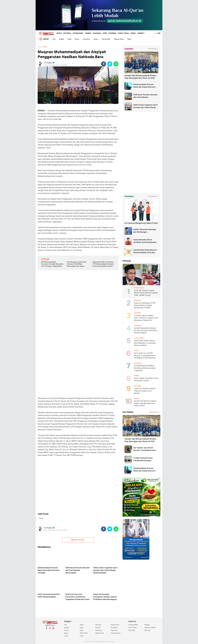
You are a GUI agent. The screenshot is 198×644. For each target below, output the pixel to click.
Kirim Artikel (133, 628)
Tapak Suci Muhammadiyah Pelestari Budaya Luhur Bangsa (145, 391)
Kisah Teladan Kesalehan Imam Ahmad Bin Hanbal (146, 380)
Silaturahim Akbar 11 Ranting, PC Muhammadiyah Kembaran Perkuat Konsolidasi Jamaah (103, 264)
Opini (105, 33)
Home (40, 47)
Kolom (77, 39)
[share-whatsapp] (116, 64)
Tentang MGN (133, 625)
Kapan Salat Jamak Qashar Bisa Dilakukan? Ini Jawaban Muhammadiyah (145, 343)
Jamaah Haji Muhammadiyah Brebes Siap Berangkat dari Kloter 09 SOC (140, 77)
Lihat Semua (152, 49)
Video (129, 39)
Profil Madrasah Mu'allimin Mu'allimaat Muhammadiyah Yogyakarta (145, 368)
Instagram (50, 629)
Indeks (44, 39)
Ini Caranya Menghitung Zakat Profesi (141, 223)
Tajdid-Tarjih (123, 33)
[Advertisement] (78, 292)
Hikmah (88, 33)
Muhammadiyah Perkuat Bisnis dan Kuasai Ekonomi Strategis (144, 86)
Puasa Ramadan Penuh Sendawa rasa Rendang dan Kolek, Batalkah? (145, 241)
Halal (69, 39)
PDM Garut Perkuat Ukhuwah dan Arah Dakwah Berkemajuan (145, 96)
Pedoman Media (150, 628)
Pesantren (86, 39)
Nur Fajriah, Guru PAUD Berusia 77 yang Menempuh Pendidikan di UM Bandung (145, 356)
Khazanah (97, 33)
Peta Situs (132, 630)
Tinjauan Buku (119, 39)
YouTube (53, 629)
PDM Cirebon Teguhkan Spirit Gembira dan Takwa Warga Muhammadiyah (145, 107)
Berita (59, 33)
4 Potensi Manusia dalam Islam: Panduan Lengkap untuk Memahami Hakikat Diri (146, 318)
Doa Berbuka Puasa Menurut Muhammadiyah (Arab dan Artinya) (145, 252)
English (61, 39)
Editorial (67, 33)
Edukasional (78, 33)
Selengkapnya (154, 412)
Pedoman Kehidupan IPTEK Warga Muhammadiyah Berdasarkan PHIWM (145, 305)
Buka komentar (78, 540)
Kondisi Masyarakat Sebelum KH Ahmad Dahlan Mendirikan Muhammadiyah (146, 331)
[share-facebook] (104, 64)
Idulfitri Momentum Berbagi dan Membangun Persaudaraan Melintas (145, 231)
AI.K (54, 39)
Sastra (96, 39)
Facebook (46, 629)
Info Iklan (147, 630)
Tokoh (133, 33)
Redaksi (147, 625)
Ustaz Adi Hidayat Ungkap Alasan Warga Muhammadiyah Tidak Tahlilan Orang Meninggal (146, 293)
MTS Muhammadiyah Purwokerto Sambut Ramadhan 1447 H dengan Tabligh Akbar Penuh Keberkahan (52, 264)
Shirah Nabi (106, 39)
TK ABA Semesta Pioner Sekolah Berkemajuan (143, 459)
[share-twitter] (110, 64)
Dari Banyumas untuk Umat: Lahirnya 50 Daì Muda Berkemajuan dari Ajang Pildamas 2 (77, 264)
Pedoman (112, 33)
